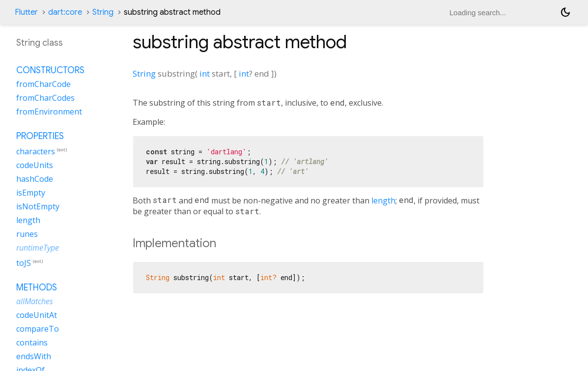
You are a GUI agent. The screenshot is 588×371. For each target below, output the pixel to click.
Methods (37, 287)
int (205, 73)
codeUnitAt (37, 315)
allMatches (35, 301)
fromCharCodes (45, 98)
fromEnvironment (49, 112)
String (103, 12)
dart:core (65, 12)
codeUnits (35, 165)
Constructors (50, 70)
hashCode (35, 179)
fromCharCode (43, 84)
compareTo (38, 329)
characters (36, 151)
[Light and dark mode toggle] (565, 12)
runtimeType (38, 248)
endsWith (34, 356)
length (383, 200)
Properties (40, 136)
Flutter (26, 12)
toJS (24, 263)
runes (27, 234)
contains (32, 342)
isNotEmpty (38, 206)
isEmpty (31, 193)
